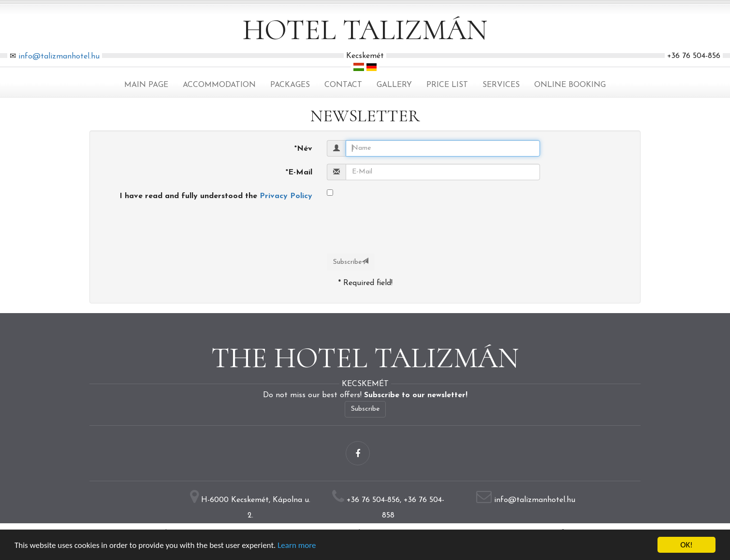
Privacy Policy (286, 196)
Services (501, 85)
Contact (343, 85)
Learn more (297, 545)
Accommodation (219, 85)
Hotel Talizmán (365, 30)
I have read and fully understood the (216, 196)
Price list (447, 85)
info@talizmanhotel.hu (59, 57)
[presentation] (400, 330)
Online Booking (570, 85)
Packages (290, 85)
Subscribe (351, 262)
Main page (146, 85)
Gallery (394, 85)
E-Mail (299, 172)
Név (303, 149)
